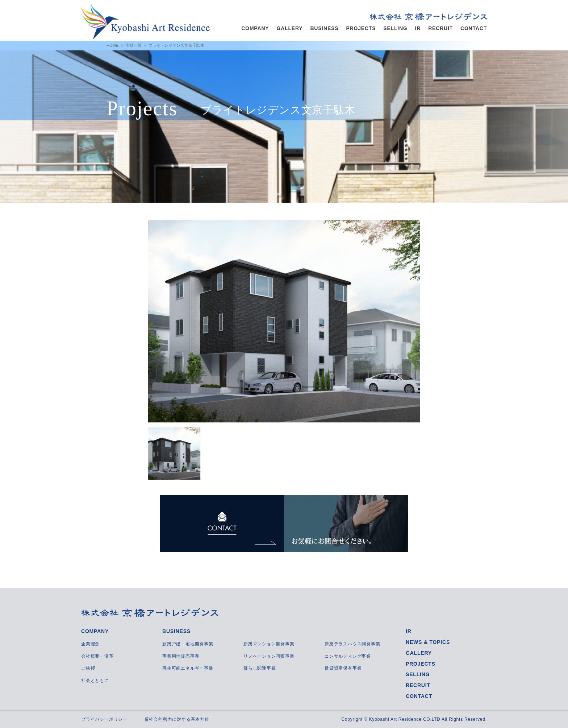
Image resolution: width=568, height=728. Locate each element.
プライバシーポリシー (104, 719)
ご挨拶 (88, 668)
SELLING (395, 28)
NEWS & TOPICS (428, 642)
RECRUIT (440, 28)
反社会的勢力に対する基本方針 (177, 719)
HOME (112, 45)
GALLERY (289, 28)
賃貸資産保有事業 (343, 668)
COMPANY (255, 28)
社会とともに (95, 681)
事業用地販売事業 (181, 656)
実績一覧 (134, 45)
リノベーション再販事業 (269, 656)
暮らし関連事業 (260, 668)
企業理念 (90, 644)
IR (418, 28)
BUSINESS (324, 28)
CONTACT (474, 28)
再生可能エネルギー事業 (188, 668)
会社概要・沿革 (97, 656)
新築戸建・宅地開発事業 (188, 644)
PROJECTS (361, 28)
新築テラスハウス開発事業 (352, 644)
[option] (284, 321)
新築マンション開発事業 (269, 644)
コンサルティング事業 (348, 656)
